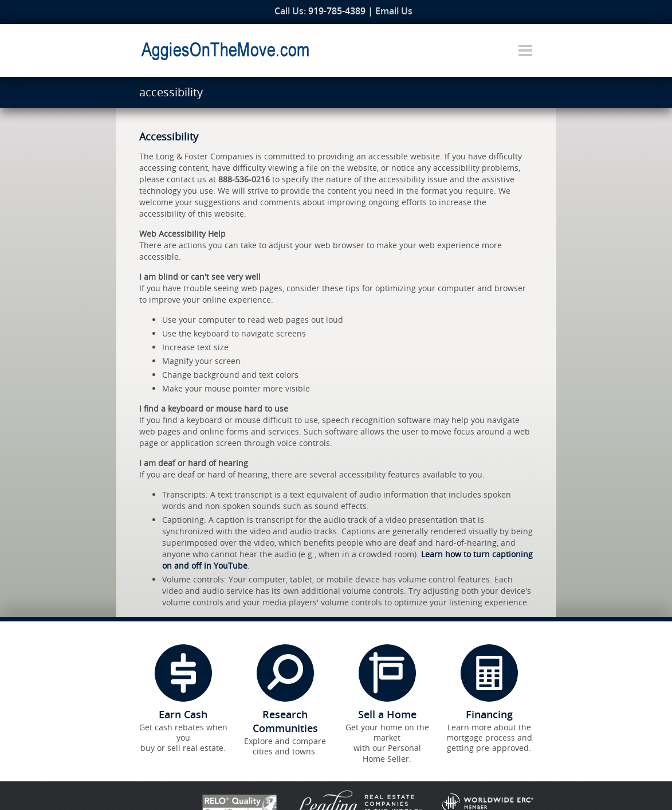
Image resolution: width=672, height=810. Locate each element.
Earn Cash (183, 714)
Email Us (394, 11)
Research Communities (285, 721)
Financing (489, 714)
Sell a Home (387, 714)
